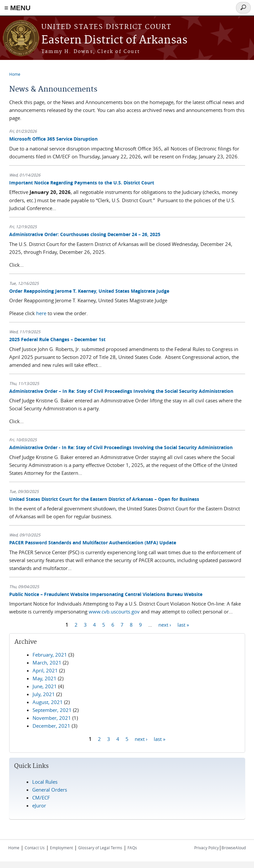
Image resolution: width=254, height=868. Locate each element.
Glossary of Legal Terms (100, 848)
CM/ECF (41, 798)
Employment (61, 848)
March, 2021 (47, 663)
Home (15, 74)
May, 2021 (45, 678)
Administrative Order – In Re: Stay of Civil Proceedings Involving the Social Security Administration (121, 391)
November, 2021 (52, 718)
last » (183, 624)
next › (165, 624)
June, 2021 (45, 686)
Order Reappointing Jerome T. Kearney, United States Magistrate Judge (89, 291)
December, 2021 (51, 726)
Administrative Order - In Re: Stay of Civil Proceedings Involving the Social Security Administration (121, 447)
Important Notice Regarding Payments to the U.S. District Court (82, 183)
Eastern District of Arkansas (114, 40)
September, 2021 (52, 710)
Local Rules (45, 782)
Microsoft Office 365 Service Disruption (53, 139)
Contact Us (35, 848)
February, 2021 (50, 655)
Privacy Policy (207, 848)
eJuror (39, 805)
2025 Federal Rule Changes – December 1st (57, 339)
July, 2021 (44, 694)
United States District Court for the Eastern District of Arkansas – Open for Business (104, 499)
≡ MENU (17, 8)
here (41, 313)
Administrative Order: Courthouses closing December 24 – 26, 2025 (85, 234)
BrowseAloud (234, 848)
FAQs (132, 848)
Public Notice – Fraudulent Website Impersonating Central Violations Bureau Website (106, 594)
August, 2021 (48, 702)
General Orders (50, 790)
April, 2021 (45, 670)
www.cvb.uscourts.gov (114, 611)
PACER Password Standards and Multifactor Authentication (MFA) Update (93, 542)
